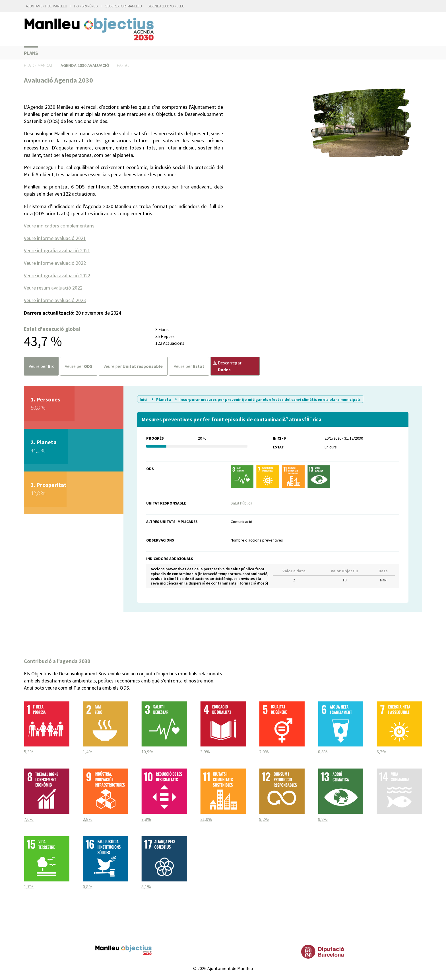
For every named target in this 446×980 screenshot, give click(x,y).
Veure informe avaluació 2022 (55, 263)
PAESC (123, 65)
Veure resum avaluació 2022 (53, 287)
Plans (31, 53)
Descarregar (227, 365)
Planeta (161, 398)
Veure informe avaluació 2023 (55, 299)
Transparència (86, 6)
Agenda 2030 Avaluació (85, 65)
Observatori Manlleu (123, 6)
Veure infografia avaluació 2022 (57, 275)
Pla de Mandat (38, 65)
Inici (144, 398)
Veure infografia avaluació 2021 (57, 250)
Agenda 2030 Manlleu (166, 6)
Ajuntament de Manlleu (47, 6)
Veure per (41, 365)
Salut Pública (241, 502)
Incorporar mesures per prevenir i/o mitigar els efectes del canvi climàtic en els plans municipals (267, 398)
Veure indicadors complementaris (59, 226)
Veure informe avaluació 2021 (55, 238)
